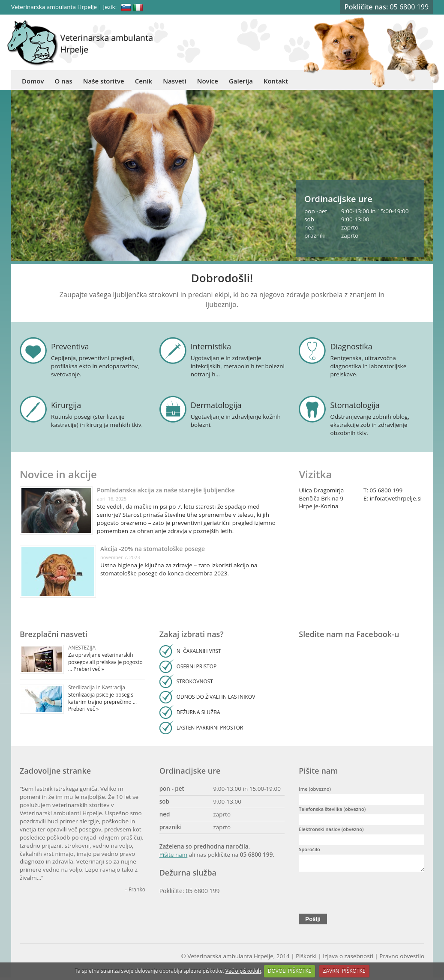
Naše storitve (104, 81)
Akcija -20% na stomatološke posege (153, 549)
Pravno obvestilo (402, 959)
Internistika (211, 346)
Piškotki (306, 959)
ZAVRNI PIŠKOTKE (344, 971)
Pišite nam (174, 855)
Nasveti (175, 81)
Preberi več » (88, 669)
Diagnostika (351, 346)
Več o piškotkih (243, 971)
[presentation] (364, 893)
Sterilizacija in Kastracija (97, 687)
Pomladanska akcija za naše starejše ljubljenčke (166, 490)
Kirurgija (66, 405)
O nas (64, 81)
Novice (208, 81)
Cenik (144, 81)
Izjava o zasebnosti (348, 959)
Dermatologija (216, 405)
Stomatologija (355, 405)
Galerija (241, 81)
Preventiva (70, 346)
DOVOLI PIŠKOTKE (290, 971)
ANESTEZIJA (82, 648)
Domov (33, 81)
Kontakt (276, 81)
